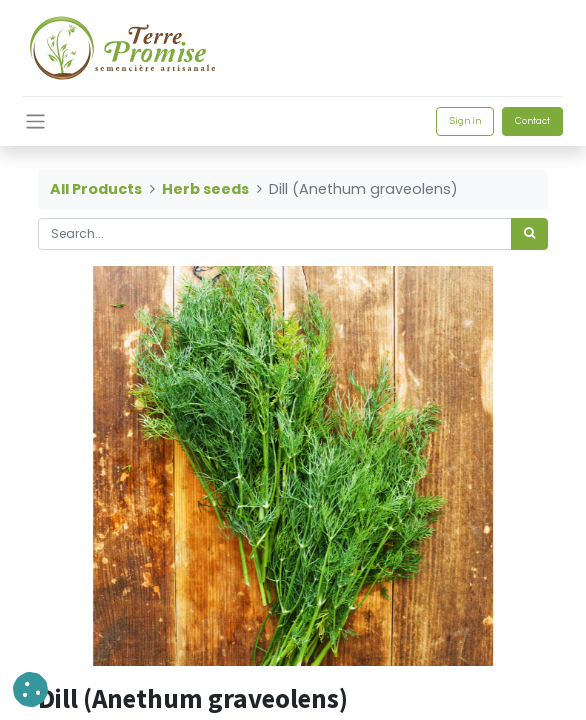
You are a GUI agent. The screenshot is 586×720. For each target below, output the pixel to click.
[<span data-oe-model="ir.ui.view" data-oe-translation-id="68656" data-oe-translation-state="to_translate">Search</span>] (529, 234)
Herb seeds (205, 189)
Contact (532, 121)
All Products (96, 189)
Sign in (465, 121)
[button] (30, 689)
